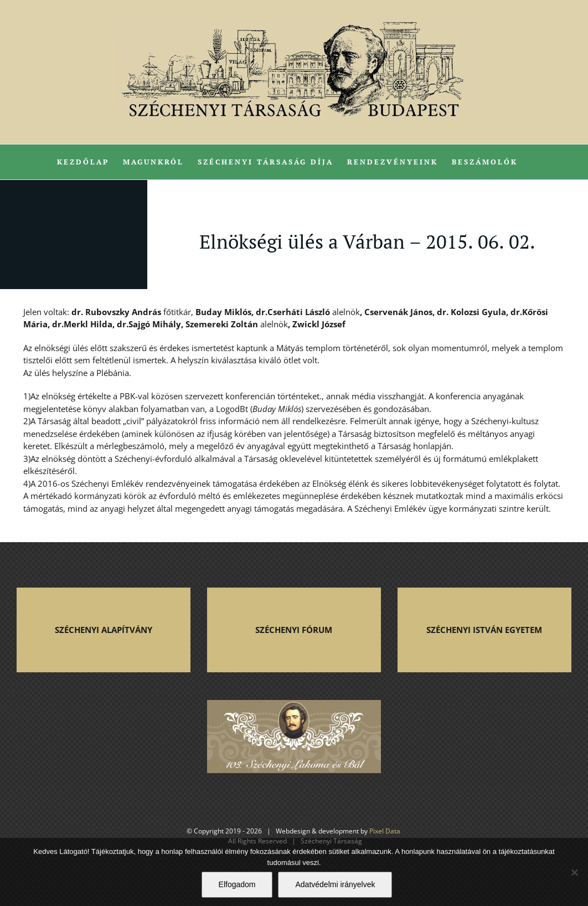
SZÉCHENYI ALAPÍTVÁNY (104, 630)
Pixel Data (385, 831)
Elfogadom (237, 884)
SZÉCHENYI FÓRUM (294, 630)
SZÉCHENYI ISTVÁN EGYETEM (484, 630)
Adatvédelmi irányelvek (335, 884)
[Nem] (574, 872)
